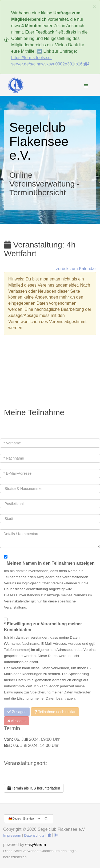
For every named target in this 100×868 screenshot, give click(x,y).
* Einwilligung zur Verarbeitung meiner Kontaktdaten (43, 627)
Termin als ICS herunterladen (34, 788)
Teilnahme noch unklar (55, 712)
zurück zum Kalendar (76, 269)
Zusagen (17, 712)
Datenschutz (34, 835)
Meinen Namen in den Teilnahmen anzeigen (51, 563)
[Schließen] (94, 7)
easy (36, 844)
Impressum (12, 835)
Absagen (17, 721)
